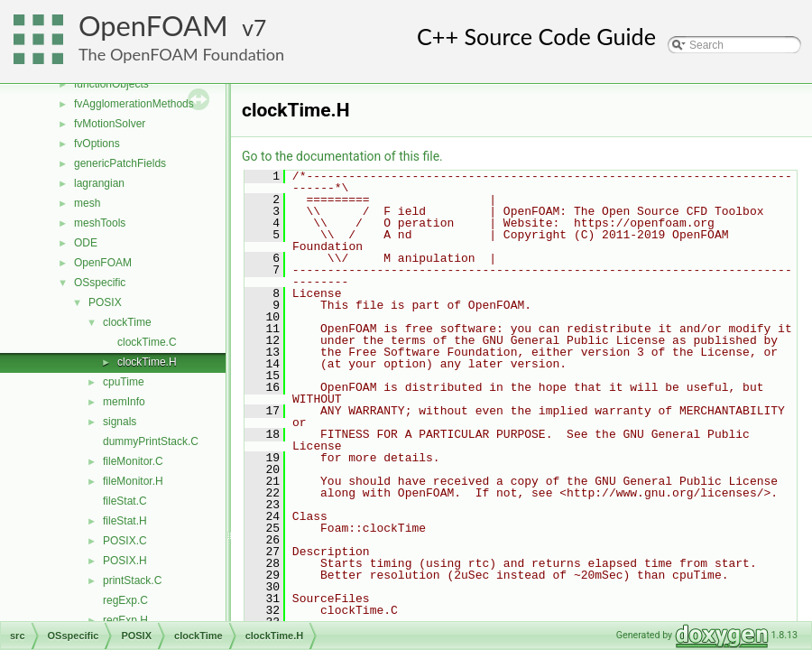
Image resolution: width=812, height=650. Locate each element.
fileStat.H (125, 521)
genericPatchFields (120, 163)
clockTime (127, 322)
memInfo (124, 402)
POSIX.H (125, 561)
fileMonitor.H (133, 481)
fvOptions (97, 144)
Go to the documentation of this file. (342, 156)
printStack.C (132, 580)
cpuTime (124, 382)
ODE (86, 243)
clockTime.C (147, 342)
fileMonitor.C (133, 461)
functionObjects (111, 84)
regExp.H (125, 620)
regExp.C (125, 600)
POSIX (105, 302)
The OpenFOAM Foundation (181, 54)
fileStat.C (125, 501)
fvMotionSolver (110, 124)
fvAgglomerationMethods (134, 104)
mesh (87, 203)
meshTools (100, 223)
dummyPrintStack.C (151, 441)
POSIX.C (125, 541)
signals (120, 422)
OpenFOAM (153, 26)
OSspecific (100, 283)
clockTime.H (147, 362)
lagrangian (99, 183)
